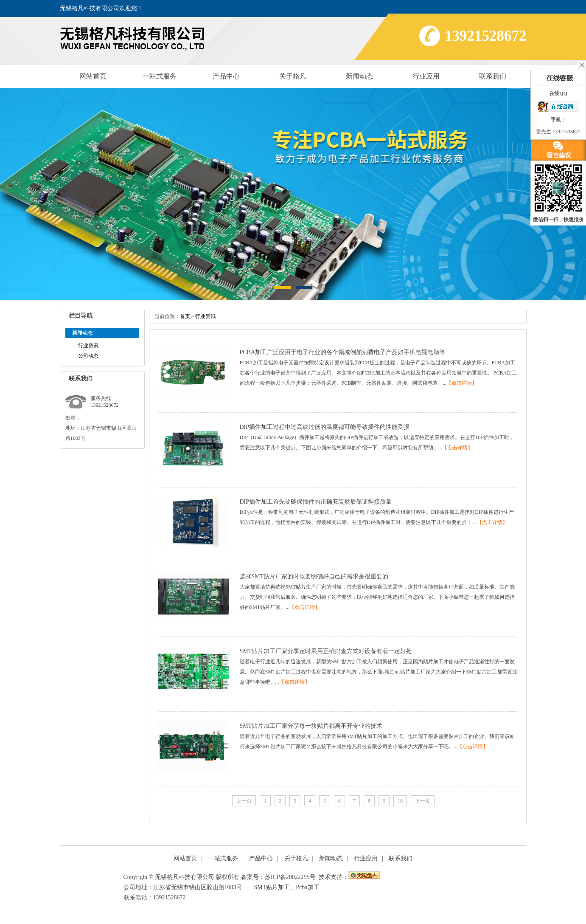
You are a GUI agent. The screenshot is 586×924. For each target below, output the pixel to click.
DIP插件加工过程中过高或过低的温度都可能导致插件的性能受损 (325, 427)
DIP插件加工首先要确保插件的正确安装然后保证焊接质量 (316, 502)
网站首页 (93, 76)
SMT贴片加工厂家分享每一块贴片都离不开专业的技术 (311, 726)
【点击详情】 (462, 383)
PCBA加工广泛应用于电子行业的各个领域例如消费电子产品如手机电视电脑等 (343, 352)
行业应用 (426, 76)
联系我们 (493, 76)
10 (400, 801)
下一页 (423, 801)
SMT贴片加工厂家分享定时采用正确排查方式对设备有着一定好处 (326, 651)
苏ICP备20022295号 (290, 877)
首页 (185, 316)
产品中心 (226, 76)
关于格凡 (293, 76)
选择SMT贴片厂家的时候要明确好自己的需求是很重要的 (314, 576)
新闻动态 (359, 76)
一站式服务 (160, 76)
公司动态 (88, 356)
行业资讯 (88, 346)
